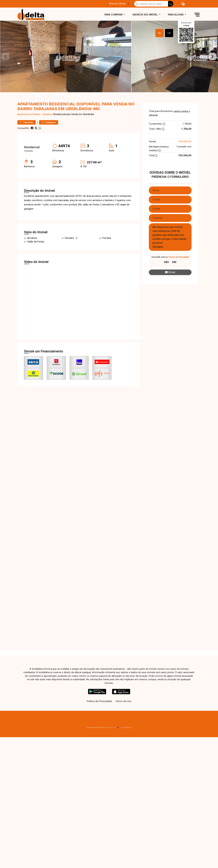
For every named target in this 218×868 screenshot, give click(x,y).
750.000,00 (185, 152)
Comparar (49, 133)
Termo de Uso (123, 711)
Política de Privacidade (99, 711)
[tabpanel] (109, 62)
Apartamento (25, 125)
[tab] (160, 33)
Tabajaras (47, 125)
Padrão (36, 125)
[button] (183, 4)
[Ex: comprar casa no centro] (151, 4)
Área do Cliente (117, 4)
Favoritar (27, 133)
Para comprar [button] (114, 15)
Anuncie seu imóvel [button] (145, 15)
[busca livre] (171, 4)
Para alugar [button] (176, 15)
